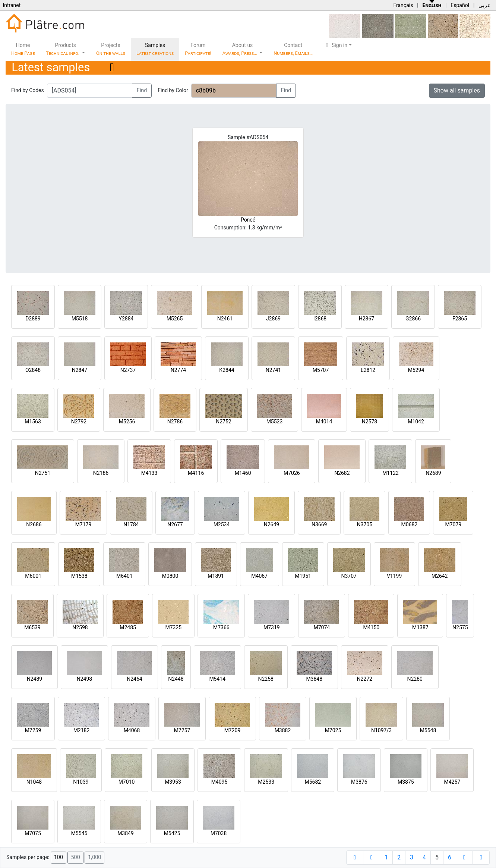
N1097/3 (381, 730)
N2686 (34, 524)
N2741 (273, 370)
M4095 (219, 782)
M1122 (391, 473)
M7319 (272, 627)
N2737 (128, 370)
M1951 (303, 576)
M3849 (126, 833)
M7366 (221, 627)
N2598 (80, 627)
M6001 (33, 576)
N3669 (319, 524)
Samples (155, 49)
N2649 (271, 524)
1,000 (94, 857)
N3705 (365, 524)
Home (23, 49)
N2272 (365, 679)
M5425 (172, 833)
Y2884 (126, 319)
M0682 (409, 524)
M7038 (219, 833)
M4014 (324, 422)
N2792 (79, 422)
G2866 (413, 319)
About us (240, 49)
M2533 (266, 782)
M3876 (359, 782)
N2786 (175, 422)
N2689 (433, 473)
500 (75, 857)
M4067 (259, 576)
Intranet (12, 5)
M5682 (313, 782)
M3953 (173, 782)
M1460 (243, 473)
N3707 (349, 576)
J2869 (273, 319)
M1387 (420, 627)
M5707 (321, 370)
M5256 (127, 422)
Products (63, 49)
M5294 (416, 370)
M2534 (222, 524)
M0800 (170, 576)
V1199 (394, 576)
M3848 (314, 679)
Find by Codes (28, 90)
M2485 (128, 627)
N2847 (80, 370)
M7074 (322, 627)
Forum (198, 49)
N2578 (369, 422)
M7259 (33, 730)
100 (59, 857)
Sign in (336, 45)
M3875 (406, 782)
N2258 (266, 679)
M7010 (127, 782)
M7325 (173, 627)
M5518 (80, 319)
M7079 (453, 524)
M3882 (283, 730)
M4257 (452, 782)
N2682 (342, 473)
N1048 (34, 782)
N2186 (101, 473)
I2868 (320, 319)
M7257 (182, 730)
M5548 (428, 730)
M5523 (275, 422)
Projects (111, 49)
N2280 (415, 679)
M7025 (333, 730)
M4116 (196, 473)
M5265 (175, 319)
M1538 (79, 576)
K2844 (227, 370)
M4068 (132, 730)
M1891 (216, 576)
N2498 (84, 679)
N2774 (178, 370)
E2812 (368, 370)
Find (142, 90)
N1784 (131, 524)
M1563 (33, 422)
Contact (293, 49)
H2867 (367, 319)
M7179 (83, 524)
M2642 (440, 576)
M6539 (32, 627)
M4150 (371, 627)
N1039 (81, 782)
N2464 (134, 679)
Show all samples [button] (457, 90)
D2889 (33, 319)
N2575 (460, 627)
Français (403, 5)
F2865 (460, 319)
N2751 (43, 473)
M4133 (149, 473)
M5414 (217, 679)
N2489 (34, 679)
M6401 (124, 576)
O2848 (33, 370)
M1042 (416, 422)
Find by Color (173, 90)
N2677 (175, 524)
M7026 (292, 473)
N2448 (176, 679)
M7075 (33, 833)
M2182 (82, 730)
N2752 (223, 422)
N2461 (225, 319)
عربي (484, 5)
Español (460, 5)
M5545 (79, 833)
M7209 (233, 730)
